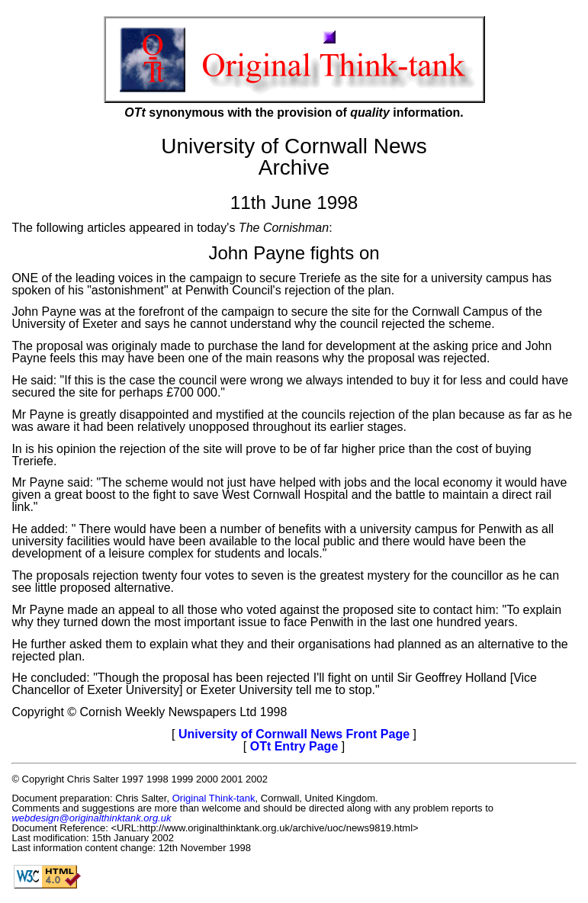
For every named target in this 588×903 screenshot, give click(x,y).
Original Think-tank (214, 798)
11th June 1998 (294, 202)
